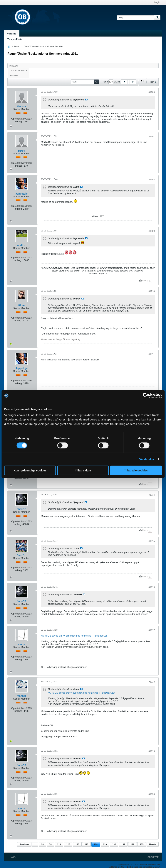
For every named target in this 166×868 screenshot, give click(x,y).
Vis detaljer (147, 459)
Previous (24, 844)
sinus (22, 644)
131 (123, 844)
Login (157, 2)
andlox (21, 245)
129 (105, 844)
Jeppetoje (21, 194)
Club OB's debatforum (34, 46)
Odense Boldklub (55, 46)
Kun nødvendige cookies (30, 470)
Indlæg (14, 66)
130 (114, 844)
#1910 (152, 291)
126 (77, 844)
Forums (12, 34)
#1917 (152, 630)
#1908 (152, 180)
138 (133, 844)
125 (68, 844)
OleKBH (22, 555)
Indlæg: (18, 121)
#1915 (152, 541)
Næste (153, 844)
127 (86, 844)
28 (42, 844)
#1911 (152, 354)
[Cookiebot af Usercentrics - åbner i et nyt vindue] (146, 396)
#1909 (152, 231)
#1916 (152, 587)
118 (59, 844)
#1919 (152, 751)
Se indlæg (86, 100)
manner (22, 696)
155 (142, 844)
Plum (21, 305)
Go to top (153, 857)
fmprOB (21, 509)
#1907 (152, 137)
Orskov (21, 106)
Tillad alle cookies (136, 470)
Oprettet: (16, 119)
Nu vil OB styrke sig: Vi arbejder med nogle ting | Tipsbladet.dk (74, 636)
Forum (17, 46)
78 (50, 844)
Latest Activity (18, 71)
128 (96, 844)
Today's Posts (15, 39)
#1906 (152, 92)
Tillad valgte (83, 470)
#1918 (152, 682)
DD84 (21, 151)
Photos (14, 75)
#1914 (152, 495)
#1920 (152, 794)
